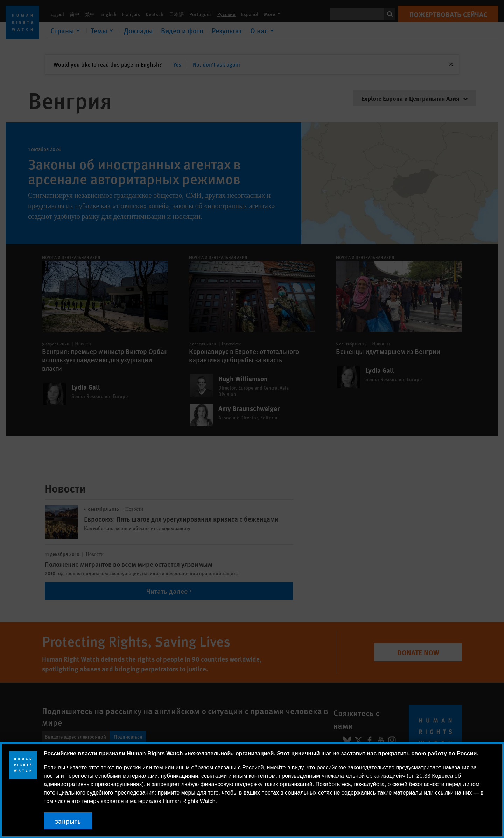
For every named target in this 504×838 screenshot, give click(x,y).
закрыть (68, 821)
